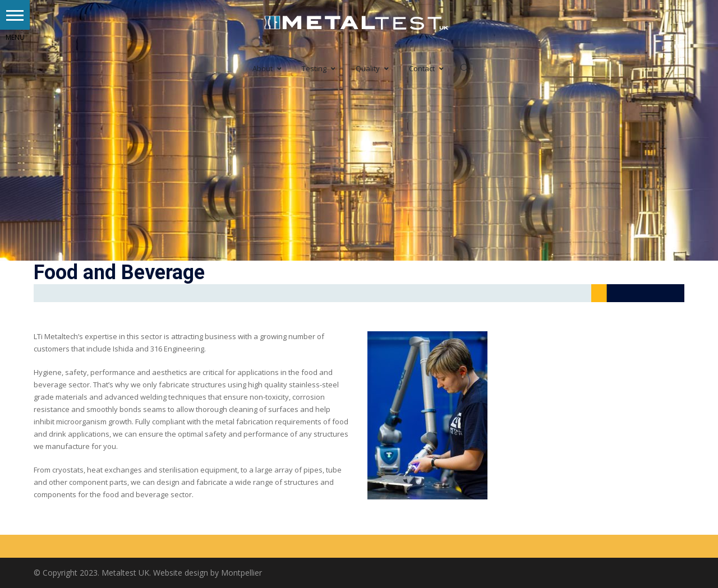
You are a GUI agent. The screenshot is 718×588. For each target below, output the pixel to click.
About (267, 68)
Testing (319, 68)
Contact (426, 68)
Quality (372, 68)
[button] (15, 15)
